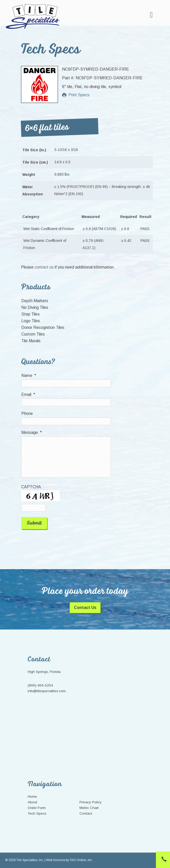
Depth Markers (35, 301)
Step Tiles (31, 314)
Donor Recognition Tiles (43, 327)
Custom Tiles (33, 334)
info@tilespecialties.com (47, 691)
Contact (86, 813)
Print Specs (76, 95)
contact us (44, 267)
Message (32, 432)
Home (32, 797)
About (32, 802)
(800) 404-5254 (40, 685)
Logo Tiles (31, 321)
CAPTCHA (31, 487)
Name (29, 375)
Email (28, 394)
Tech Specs (37, 813)
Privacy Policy (91, 802)
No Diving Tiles (35, 307)
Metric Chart (89, 808)
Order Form (37, 808)
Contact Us (85, 608)
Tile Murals (31, 341)
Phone (27, 413)
